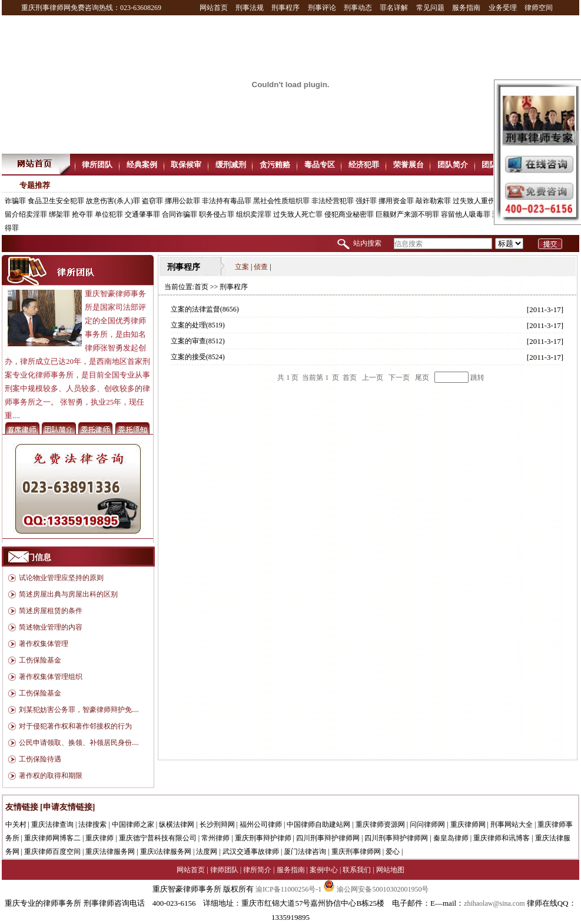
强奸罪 (366, 201)
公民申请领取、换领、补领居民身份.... (79, 743)
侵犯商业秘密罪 (349, 214)
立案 (242, 267)
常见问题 (430, 8)
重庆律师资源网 (380, 824)
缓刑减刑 (231, 165)
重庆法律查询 (52, 824)
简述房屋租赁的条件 (51, 611)
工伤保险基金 (40, 660)
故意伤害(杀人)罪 (113, 201)
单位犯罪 (109, 214)
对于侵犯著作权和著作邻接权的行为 (75, 726)
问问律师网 (427, 824)
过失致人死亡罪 (298, 214)
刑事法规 (250, 8)
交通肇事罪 (142, 214)
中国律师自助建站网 (318, 824)
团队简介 (453, 165)
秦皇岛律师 (451, 838)
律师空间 (539, 8)
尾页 (422, 377)
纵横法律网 (177, 824)
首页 (201, 287)
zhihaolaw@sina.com (494, 903)
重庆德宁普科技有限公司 (158, 838)
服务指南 (466, 8)
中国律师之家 (133, 824)
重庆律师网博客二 (52, 838)
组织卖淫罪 (254, 214)
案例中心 (324, 870)
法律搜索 (92, 824)
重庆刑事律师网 (356, 852)
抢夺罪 (82, 214)
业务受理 (503, 8)
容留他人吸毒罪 (466, 214)
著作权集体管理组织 (51, 677)
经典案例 (142, 165)
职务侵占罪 (217, 214)
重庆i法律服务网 (166, 852)
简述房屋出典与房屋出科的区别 (68, 594)
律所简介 (257, 870)
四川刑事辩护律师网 (328, 838)
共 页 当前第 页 (309, 377)
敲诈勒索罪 (433, 201)
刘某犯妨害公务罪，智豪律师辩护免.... (79, 710)
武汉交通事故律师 (251, 852)
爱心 (393, 852)
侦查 (261, 267)
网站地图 (390, 870)
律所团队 (97, 165)
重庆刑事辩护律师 (263, 838)
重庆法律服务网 (110, 852)
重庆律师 (99, 838)
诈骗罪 (15, 201)
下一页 (399, 377)
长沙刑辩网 (217, 824)
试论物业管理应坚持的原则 (61, 578)
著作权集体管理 (44, 644)
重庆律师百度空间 (52, 852)
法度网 (207, 852)
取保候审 (186, 165)
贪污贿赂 (275, 165)
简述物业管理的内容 (51, 627)
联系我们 (357, 870)
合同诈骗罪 (180, 214)
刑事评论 (322, 8)
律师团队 (224, 870)
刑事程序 (285, 8)
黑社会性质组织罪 (281, 201)
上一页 (373, 377)
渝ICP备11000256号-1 (288, 889)
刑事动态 (358, 8)
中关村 (16, 824)
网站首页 (214, 8)
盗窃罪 (152, 201)
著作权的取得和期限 (51, 776)
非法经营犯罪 (333, 201)
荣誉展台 (409, 165)
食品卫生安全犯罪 (56, 201)
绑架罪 (59, 214)
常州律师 (215, 838)
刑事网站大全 (512, 824)
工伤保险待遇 (40, 759)
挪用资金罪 (396, 201)
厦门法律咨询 (305, 852)
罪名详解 (394, 8)
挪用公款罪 (182, 201)
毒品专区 (320, 165)
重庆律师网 (468, 824)
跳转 (477, 377)
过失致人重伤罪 (477, 201)
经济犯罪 (364, 165)
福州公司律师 (261, 824)
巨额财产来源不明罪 (407, 214)
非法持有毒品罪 (227, 201)
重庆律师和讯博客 (502, 838)
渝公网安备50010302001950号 (376, 889)
